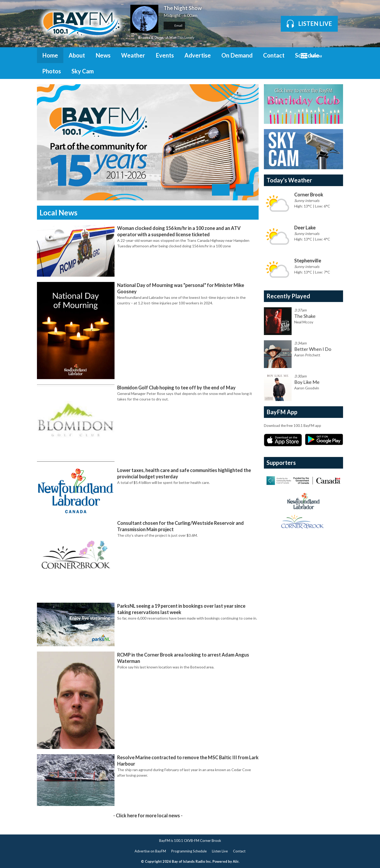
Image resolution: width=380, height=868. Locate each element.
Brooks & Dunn (151, 37)
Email (174, 25)
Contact (274, 55)
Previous (221, 190)
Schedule (307, 55)
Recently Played (288, 296)
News (103, 55)
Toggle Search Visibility (335, 55)
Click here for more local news (148, 815)
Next (244, 190)
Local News (58, 213)
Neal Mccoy (304, 322)
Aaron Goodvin (307, 388)
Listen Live (220, 851)
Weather (133, 55)
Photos (52, 71)
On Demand (237, 55)
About (77, 55)
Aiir (236, 861)
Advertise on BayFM (150, 851)
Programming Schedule (189, 851)
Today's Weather (289, 180)
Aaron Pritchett (307, 355)
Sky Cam (83, 71)
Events (165, 55)
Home (50, 55)
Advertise (198, 55)
